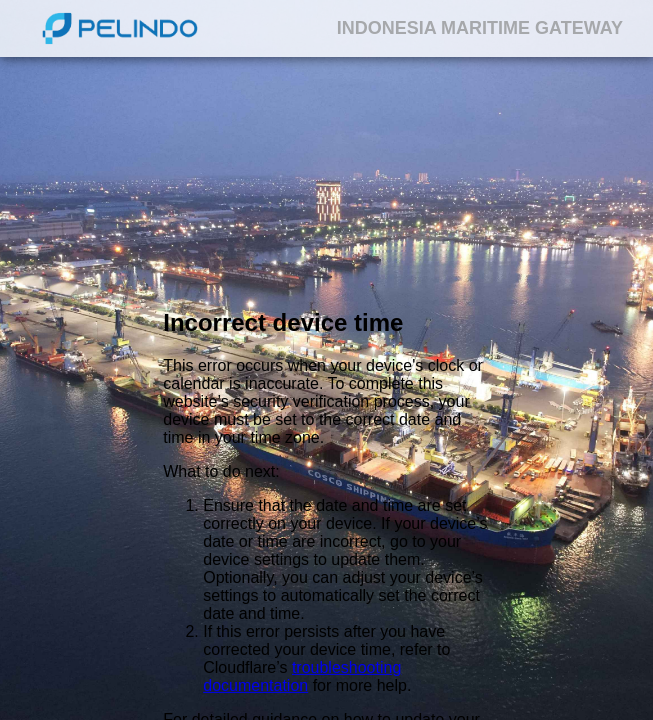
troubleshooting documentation (302, 676)
